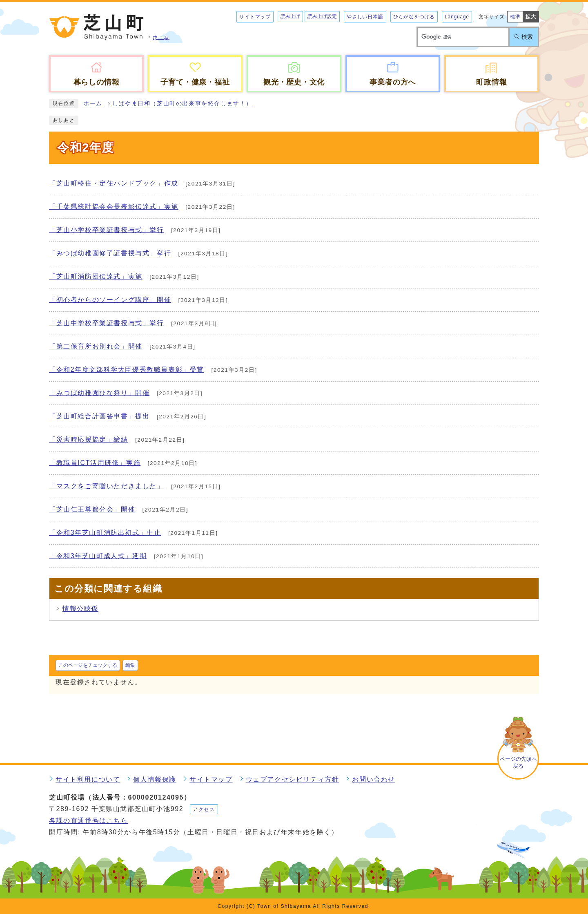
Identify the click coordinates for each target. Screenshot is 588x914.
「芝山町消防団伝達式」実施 (96, 276)
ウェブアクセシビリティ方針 (293, 779)
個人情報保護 (155, 779)
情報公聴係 (80, 609)
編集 (130, 665)
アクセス (204, 809)
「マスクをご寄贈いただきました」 (107, 486)
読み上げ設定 (322, 16)
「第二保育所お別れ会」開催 (96, 346)
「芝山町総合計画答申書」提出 (99, 416)
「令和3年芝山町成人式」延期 (98, 556)
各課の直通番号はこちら (89, 821)
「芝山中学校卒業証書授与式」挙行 (107, 323)
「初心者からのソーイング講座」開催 (110, 300)
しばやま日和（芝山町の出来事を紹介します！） (182, 104)
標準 (515, 17)
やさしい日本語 (365, 17)
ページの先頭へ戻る (518, 762)
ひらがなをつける (414, 17)
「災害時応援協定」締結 (89, 439)
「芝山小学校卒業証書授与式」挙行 (107, 230)
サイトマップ (255, 17)
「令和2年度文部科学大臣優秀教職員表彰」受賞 (127, 370)
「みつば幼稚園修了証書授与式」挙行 (110, 253)
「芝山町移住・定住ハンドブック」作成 (114, 183)
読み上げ (290, 16)
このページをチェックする (88, 665)
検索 (527, 37)
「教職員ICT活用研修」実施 (95, 463)
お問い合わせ (374, 779)
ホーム (93, 104)
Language (457, 17)
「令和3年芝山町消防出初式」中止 (105, 533)
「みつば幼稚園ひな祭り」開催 (99, 393)
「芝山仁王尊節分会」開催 (92, 509)
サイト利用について (88, 779)
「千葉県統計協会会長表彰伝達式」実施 (114, 207)
